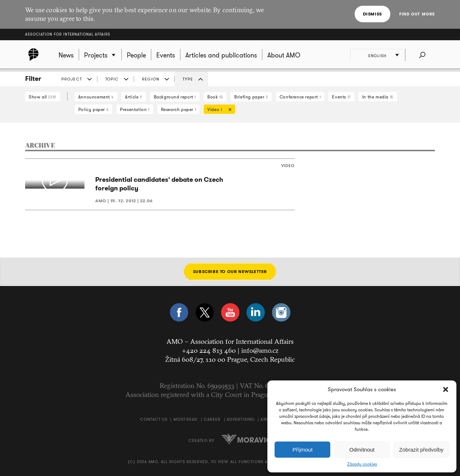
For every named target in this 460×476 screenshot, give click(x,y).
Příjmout (303, 450)
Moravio (247, 439)
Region (151, 79)
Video (218, 110)
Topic (112, 79)
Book (215, 97)
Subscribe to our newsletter (230, 271)
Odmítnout (362, 450)
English (378, 56)
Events (341, 97)
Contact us (154, 419)
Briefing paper (251, 97)
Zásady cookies (362, 464)
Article (134, 97)
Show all (43, 97)
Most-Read (186, 419)
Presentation (135, 109)
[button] (446, 389)
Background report (175, 97)
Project (72, 79)
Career (212, 419)
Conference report (300, 97)
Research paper (179, 109)
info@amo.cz (260, 350)
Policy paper (93, 109)
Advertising (241, 419)
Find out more (417, 14)
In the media (378, 97)
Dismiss (372, 14)
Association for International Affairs (68, 34)
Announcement (96, 97)
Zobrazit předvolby (421, 450)
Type (188, 79)
